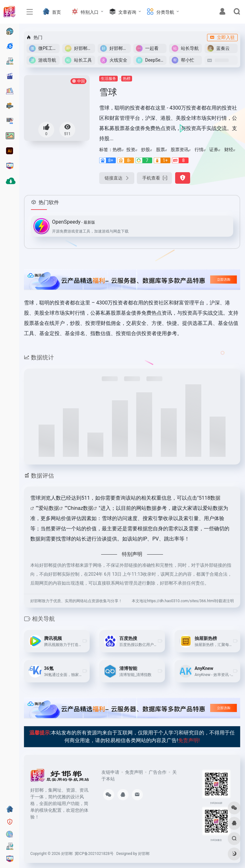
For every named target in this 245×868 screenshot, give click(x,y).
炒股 (145, 150)
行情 (199, 150)
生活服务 (108, 79)
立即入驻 (222, 37)
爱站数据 (49, 508)
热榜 (127, 79)
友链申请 (110, 772)
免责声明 (134, 772)
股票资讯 (180, 150)
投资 (131, 150)
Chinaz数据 (81, 508)
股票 (160, 150)
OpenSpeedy (74, 222)
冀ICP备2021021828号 (94, 854)
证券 (214, 150)
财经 (229, 150)
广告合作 (158, 772)
